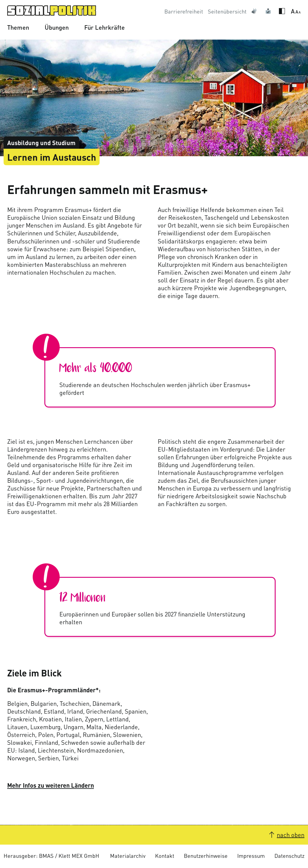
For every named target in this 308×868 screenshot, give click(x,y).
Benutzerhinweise (206, 856)
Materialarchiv (128, 856)
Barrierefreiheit (184, 11)
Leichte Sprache (270, 11)
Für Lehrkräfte (105, 27)
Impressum (251, 856)
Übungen (57, 27)
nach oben (291, 835)
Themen (18, 27)
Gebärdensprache (256, 11)
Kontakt (165, 856)
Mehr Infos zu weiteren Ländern (51, 785)
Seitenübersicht (227, 11)
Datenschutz (289, 856)
